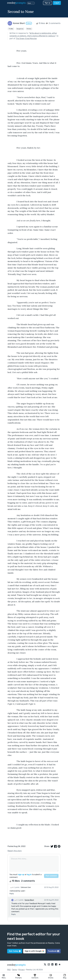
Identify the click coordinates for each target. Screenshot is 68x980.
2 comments (53, 23)
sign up (21, 875)
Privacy (22, 970)
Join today (15, 951)
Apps (31, 3)
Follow (29, 23)
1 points (15, 887)
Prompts (19, 978)
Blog (65, 978)
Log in (57, 3)
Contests (35, 978)
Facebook (54, 951)
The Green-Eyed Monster (26, 39)
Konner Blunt (29, 900)
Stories (51, 978)
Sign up (48, 3)
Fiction (29, 29)
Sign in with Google (34, 951)
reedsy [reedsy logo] (16, 3)
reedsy (16, 965)
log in (29, 875)
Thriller (11, 29)
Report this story (15, 851)
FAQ (9, 970)
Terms (14, 970)
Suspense (20, 29)
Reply (12, 894)
